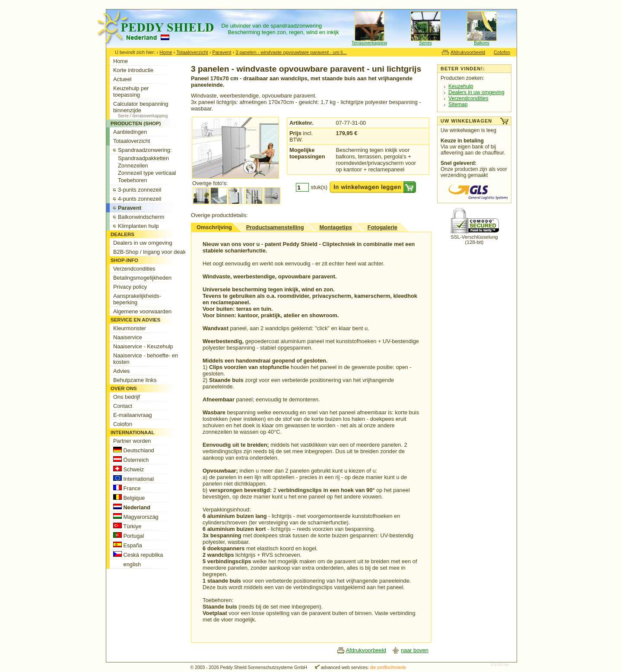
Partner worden (132, 441)
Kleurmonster (130, 328)
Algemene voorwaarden (142, 311)
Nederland (132, 507)
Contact (123, 406)
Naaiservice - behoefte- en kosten (146, 359)
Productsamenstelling (275, 227)
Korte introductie (133, 70)
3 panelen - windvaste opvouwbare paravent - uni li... (291, 52)
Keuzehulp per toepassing (131, 91)
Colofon (502, 52)
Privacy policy (130, 287)
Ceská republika (138, 555)
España (128, 545)
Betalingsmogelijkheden (142, 278)
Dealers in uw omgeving (476, 92)
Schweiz (129, 469)
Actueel (122, 79)
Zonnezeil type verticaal (147, 173)
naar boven (415, 650)
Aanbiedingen (130, 132)
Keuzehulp (461, 86)
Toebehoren (133, 180)
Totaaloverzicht (192, 52)
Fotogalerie (382, 227)
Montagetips (335, 227)
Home (166, 52)
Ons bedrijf (127, 397)
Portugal (129, 536)
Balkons (482, 43)
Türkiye (127, 526)
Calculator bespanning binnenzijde (153, 109)
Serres (425, 43)
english (127, 564)
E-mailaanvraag (133, 415)
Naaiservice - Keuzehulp (143, 346)
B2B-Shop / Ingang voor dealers (152, 252)
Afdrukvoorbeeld (468, 52)
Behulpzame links (135, 380)
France (127, 488)
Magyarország (136, 517)
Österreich (131, 460)
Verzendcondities (468, 98)
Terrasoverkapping (369, 43)
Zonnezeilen (133, 166)
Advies (121, 371)
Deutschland (134, 450)
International (133, 479)
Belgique (129, 498)
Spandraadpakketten (143, 158)
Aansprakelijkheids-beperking (137, 299)
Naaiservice (128, 337)
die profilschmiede (388, 667)
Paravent (222, 52)
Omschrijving (214, 227)
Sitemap (458, 104)
